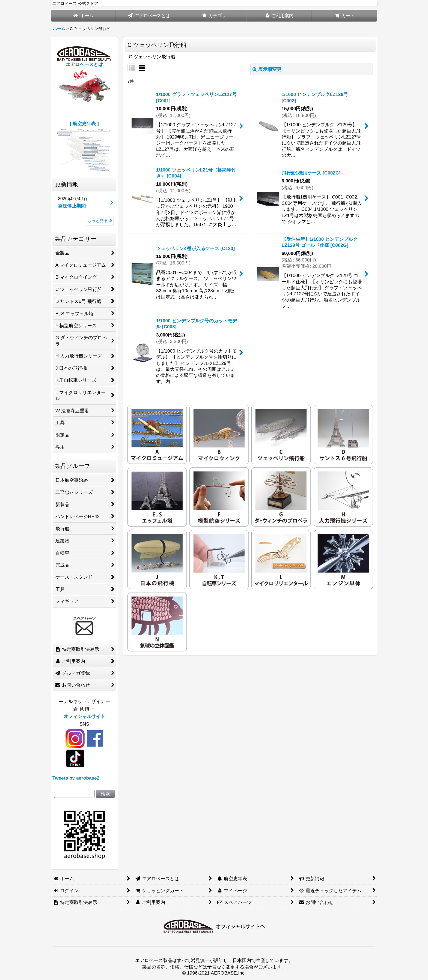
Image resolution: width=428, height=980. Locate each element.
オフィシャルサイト (84, 716)
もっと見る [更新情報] (100, 221)
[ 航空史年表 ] (84, 124)
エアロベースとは (84, 64)
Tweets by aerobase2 (76, 778)
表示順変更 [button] (267, 69)
